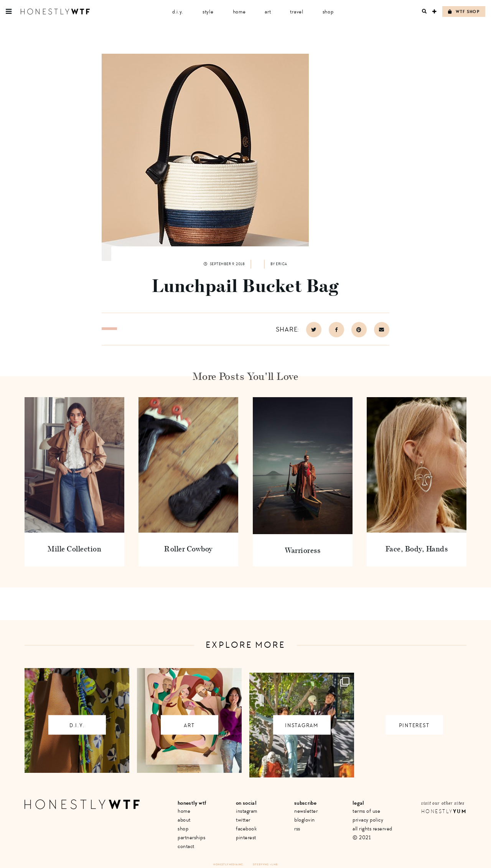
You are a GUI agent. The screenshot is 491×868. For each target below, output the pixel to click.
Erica (282, 264)
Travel (297, 12)
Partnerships (191, 837)
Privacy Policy (368, 820)
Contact (186, 846)
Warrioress (302, 550)
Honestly (444, 811)
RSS (297, 829)
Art (268, 12)
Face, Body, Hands (417, 549)
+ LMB (274, 864)
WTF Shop (464, 12)
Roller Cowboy (189, 549)
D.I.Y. (178, 12)
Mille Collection (74, 549)
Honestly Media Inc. (228, 864)
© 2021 (362, 837)
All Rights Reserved (372, 829)
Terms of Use (366, 811)
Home (239, 12)
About (184, 820)
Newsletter (306, 811)
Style (208, 12)
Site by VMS (261, 864)
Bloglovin (305, 820)
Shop (328, 12)
